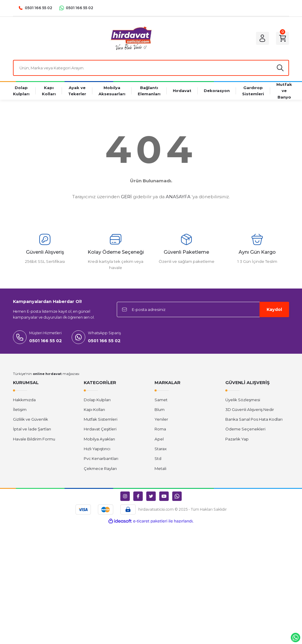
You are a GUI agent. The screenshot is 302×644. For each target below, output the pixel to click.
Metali (160, 468)
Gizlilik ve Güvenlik (31, 419)
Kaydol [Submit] (274, 309)
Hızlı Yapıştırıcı (97, 449)
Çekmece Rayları (100, 468)
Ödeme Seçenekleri (245, 429)
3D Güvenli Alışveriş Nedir (250, 409)
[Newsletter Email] (203, 309)
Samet (161, 400)
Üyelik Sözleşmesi (243, 400)
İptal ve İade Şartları (32, 429)
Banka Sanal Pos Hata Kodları (254, 419)
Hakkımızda (24, 400)
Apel (159, 439)
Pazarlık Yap (237, 439)
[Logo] (131, 38)
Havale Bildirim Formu (34, 439)
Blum (160, 409)
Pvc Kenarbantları (101, 458)
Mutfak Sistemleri (101, 419)
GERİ (126, 197)
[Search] (151, 68)
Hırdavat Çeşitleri (100, 429)
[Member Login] (262, 38)
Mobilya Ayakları (99, 439)
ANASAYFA (178, 197)
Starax (161, 449)
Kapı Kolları (94, 409)
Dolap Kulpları (97, 400)
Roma (160, 429)
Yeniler (161, 419)
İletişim (20, 409)
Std (158, 458)
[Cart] (283, 38)
